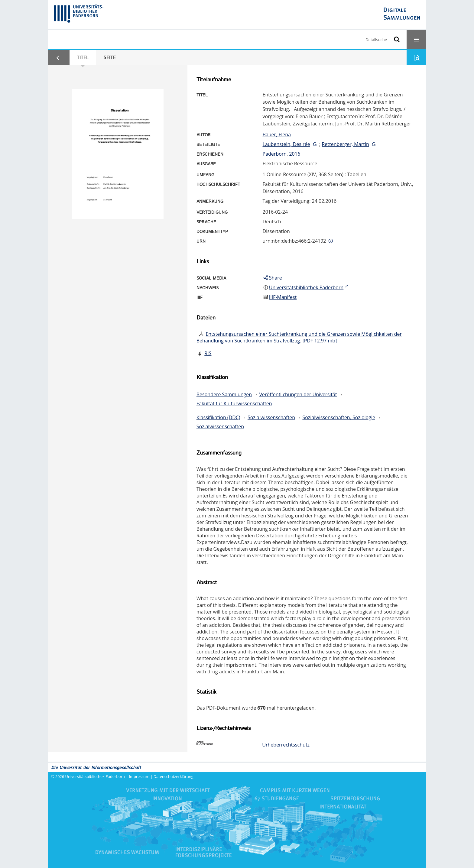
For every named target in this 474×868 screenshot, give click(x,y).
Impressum (139, 776)
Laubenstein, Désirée (286, 144)
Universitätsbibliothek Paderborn (95, 776)
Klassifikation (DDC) (218, 417)
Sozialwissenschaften (271, 417)
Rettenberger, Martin (345, 144)
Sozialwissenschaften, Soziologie (339, 417)
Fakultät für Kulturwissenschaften (234, 403)
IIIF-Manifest (283, 297)
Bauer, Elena (277, 134)
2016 (295, 154)
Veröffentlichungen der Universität (298, 394)
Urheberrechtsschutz (286, 745)
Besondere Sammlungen (224, 394)
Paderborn (275, 154)
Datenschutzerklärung (174, 776)
